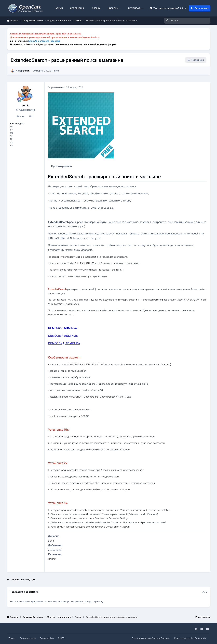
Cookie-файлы (47, 638)
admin (26, 71)
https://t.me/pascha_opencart (44, 41)
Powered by (190, 638)
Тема (12, 638)
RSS (61, 638)
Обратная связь (28, 638)
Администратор (27, 110)
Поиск (55, 71)
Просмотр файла (61, 166)
